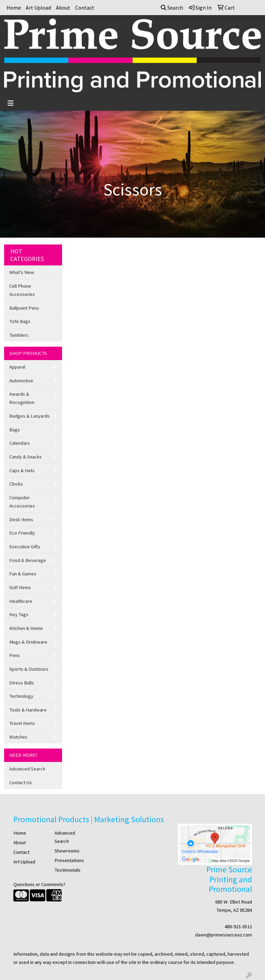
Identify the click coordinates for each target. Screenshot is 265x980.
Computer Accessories (22, 502)
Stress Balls (22, 683)
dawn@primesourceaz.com (224, 935)
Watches (18, 737)
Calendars (20, 443)
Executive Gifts (25, 547)
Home (14, 8)
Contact (85, 8)
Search (172, 8)
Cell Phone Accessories (22, 290)
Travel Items (22, 723)
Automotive (21, 381)
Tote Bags (20, 321)
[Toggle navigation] (11, 103)
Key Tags (19, 614)
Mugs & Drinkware (28, 642)
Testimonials (68, 870)
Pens (15, 655)
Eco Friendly (22, 533)
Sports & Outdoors (29, 669)
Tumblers (19, 335)
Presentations (69, 860)
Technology (21, 696)
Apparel (17, 367)
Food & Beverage (28, 560)
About (63, 8)
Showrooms (67, 851)
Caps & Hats (22, 470)
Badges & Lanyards (29, 416)
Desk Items (21, 519)
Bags (15, 430)
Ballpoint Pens (24, 308)
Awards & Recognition (22, 398)
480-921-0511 (238, 927)
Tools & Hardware (28, 710)
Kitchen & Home (26, 628)
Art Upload (38, 8)
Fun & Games (23, 574)
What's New (22, 272)
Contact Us (21, 782)
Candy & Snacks (26, 457)
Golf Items (20, 587)
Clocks (16, 484)
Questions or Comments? (39, 884)
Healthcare (21, 601)
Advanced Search (27, 769)
